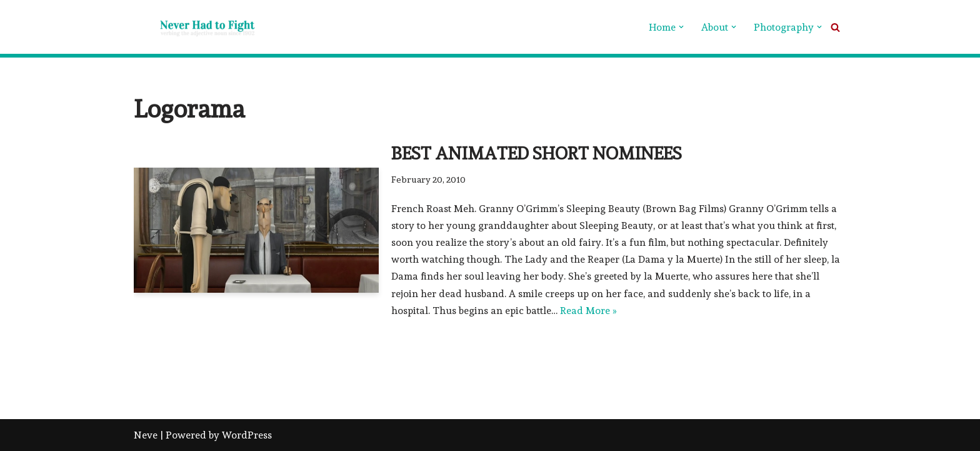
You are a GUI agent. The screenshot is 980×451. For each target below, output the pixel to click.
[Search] (835, 27)
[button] (681, 27)
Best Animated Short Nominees (537, 154)
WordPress (247, 435)
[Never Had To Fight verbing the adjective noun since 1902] (196, 27)
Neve (146, 435)
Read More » (588, 311)
